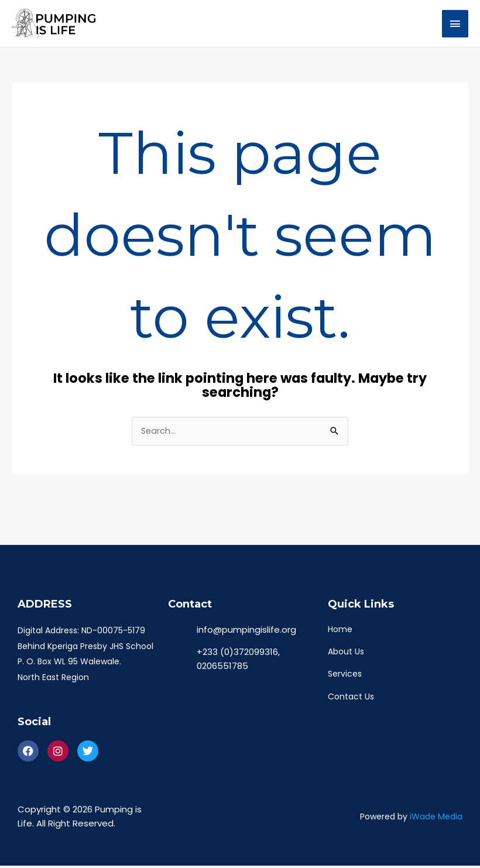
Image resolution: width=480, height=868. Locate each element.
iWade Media (436, 819)
